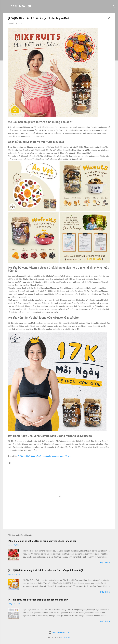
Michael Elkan (65, 637)
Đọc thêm (105, 563)
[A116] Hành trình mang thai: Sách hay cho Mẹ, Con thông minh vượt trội (45, 570)
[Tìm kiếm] (114, 7)
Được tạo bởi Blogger (59, 632)
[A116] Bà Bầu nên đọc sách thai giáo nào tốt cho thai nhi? (38, 600)
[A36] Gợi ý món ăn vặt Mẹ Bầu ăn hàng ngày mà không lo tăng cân (42, 541)
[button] (109, 19)
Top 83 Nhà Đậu (20, 6)
